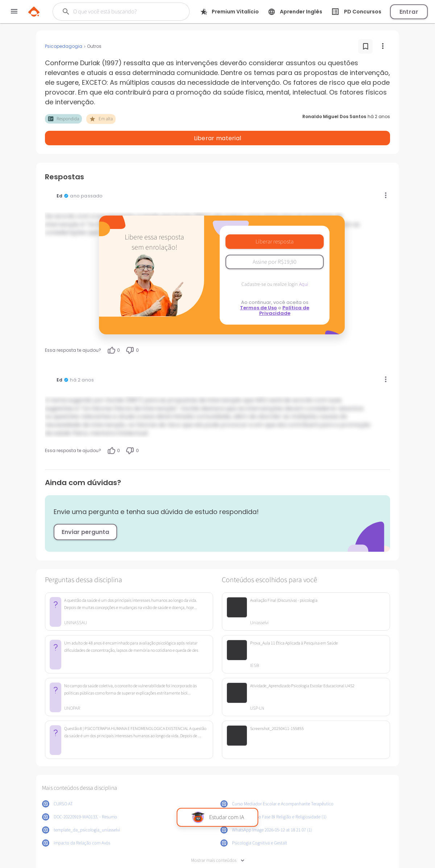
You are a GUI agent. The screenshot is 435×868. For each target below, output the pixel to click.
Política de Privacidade (284, 292)
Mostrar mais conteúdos (218, 842)
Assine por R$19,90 (275, 243)
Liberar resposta (275, 223)
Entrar (409, 12)
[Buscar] (120, 12)
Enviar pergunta (85, 513)
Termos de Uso (258, 289)
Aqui (304, 266)
